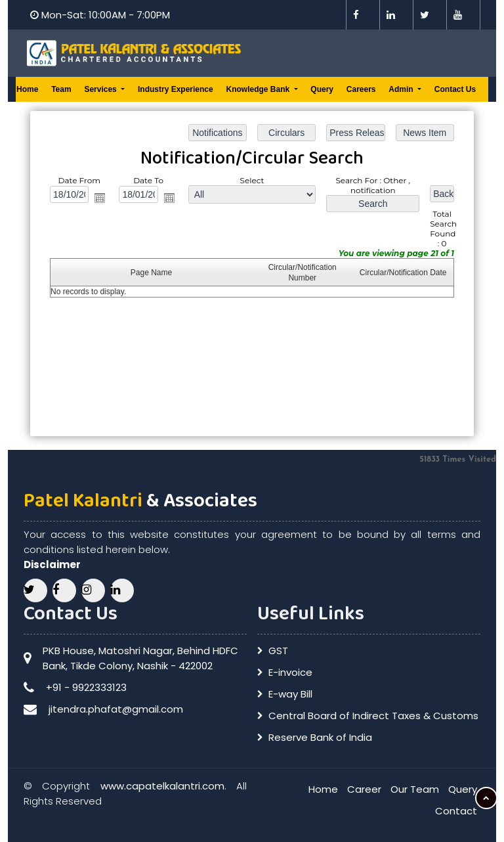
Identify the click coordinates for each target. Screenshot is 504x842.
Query (322, 89)
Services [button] (101, 89)
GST (278, 651)
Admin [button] (402, 89)
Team (61, 89)
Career (364, 789)
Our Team (415, 789)
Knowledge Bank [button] (259, 89)
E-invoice (290, 672)
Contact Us (455, 89)
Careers (361, 89)
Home (27, 89)
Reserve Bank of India (320, 737)
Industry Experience (176, 89)
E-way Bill (290, 694)
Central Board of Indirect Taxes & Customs (373, 716)
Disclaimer (52, 565)
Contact (456, 811)
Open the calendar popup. (102, 199)
